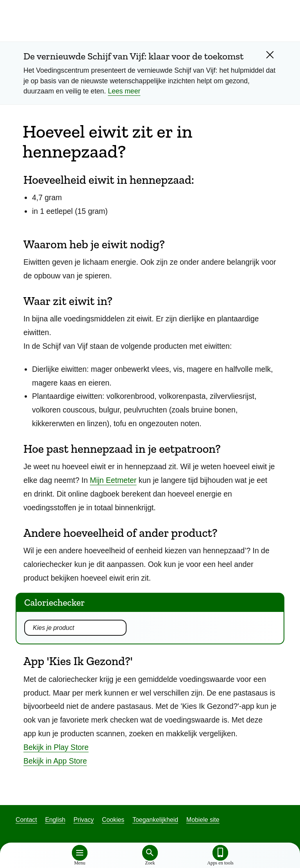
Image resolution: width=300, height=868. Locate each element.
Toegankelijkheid (155, 820)
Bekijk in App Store (55, 761)
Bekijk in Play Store (56, 747)
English (55, 820)
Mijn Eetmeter (113, 480)
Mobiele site (203, 820)
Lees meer (124, 91)
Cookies (113, 820)
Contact (26, 820)
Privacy (84, 820)
